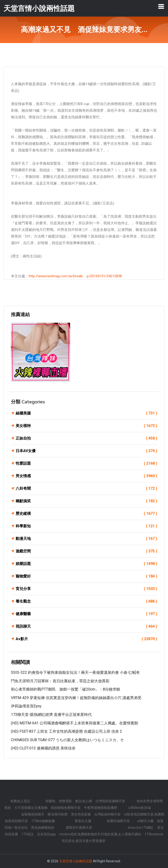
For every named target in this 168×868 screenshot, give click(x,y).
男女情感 (86, 476)
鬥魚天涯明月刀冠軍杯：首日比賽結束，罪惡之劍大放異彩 (60, 681)
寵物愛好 (86, 576)
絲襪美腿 (86, 413)
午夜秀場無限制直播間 (100, 808)
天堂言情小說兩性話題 (76, 861)
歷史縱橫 (86, 514)
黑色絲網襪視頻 (43, 828)
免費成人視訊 (20, 801)
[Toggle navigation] (161, 6)
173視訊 (27, 834)
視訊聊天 (86, 626)
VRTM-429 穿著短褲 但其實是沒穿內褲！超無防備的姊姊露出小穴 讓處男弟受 (76, 698)
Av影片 (86, 639)
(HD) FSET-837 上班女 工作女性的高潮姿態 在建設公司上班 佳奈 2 (66, 731)
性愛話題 (86, 463)
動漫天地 (86, 539)
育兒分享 (86, 589)
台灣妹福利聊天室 (107, 814)
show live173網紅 (141, 828)
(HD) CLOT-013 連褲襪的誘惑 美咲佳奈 (43, 748)
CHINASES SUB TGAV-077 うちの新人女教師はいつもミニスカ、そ (67, 740)
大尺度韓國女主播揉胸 (31, 808)
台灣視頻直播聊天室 (110, 801)
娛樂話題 (86, 564)
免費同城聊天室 (118, 821)
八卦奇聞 (86, 489)
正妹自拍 (86, 438)
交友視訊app (46, 834)
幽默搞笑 (86, 501)
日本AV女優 (86, 451)
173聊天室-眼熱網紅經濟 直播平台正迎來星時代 (51, 715)
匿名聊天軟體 (58, 814)
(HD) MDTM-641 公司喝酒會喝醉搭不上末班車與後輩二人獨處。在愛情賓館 (75, 723)
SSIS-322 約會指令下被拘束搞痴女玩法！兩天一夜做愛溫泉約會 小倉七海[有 (75, 672)
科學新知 (86, 526)
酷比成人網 (84, 801)
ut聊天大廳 (145, 821)
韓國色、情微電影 (59, 801)
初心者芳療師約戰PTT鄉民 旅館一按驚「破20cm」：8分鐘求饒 (66, 689)
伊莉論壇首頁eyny (26, 706)
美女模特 (86, 426)
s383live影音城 (140, 808)
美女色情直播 (81, 814)
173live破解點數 (43, 821)
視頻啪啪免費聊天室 (66, 808)
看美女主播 (83, 821)
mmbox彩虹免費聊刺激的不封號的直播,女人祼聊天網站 (100, 834)
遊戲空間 (86, 551)
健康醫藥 (86, 614)
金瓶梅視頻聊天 (33, 814)
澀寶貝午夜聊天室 (79, 828)
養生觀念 (86, 601)
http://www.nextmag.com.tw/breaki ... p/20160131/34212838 (75, 276)
